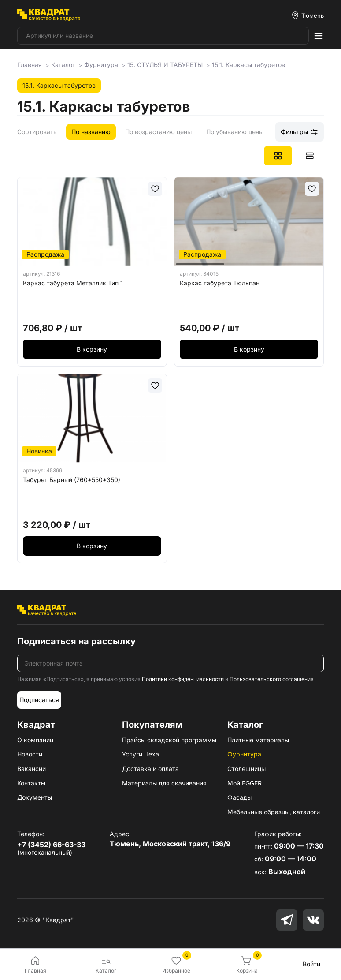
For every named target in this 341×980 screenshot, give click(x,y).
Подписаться (39, 700)
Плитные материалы (258, 740)
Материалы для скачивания (164, 783)
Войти (311, 964)
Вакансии (32, 769)
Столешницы (246, 769)
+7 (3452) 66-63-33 (51, 845)
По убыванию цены (235, 132)
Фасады (239, 797)
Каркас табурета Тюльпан (220, 283)
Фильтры (300, 132)
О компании (35, 740)
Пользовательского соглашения (272, 679)
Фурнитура (244, 754)
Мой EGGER (245, 783)
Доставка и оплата (150, 769)
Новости (30, 754)
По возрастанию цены (158, 132)
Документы (35, 797)
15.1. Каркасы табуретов (59, 85)
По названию (91, 132)
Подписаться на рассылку (76, 641)
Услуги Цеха (141, 754)
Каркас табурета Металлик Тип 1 (73, 283)
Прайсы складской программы (169, 740)
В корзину (92, 349)
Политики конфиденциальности (183, 679)
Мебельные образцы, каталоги (274, 812)
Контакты (31, 783)
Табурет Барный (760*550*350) (72, 480)
